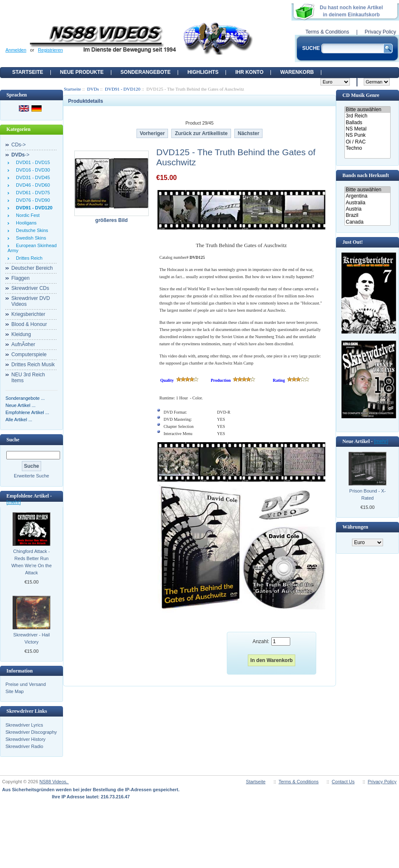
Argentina (367, 196)
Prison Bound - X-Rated (368, 494)
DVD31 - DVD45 (32, 177)
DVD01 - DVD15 (32, 162)
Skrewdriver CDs (30, 288)
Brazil (367, 215)
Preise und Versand (26, 684)
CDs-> (18, 145)
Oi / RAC (367, 142)
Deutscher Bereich (32, 268)
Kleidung (21, 334)
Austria (367, 209)
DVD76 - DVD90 (32, 200)
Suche (13, 440)
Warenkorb (297, 72)
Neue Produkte (82, 72)
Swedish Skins (30, 238)
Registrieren (50, 50)
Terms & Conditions (327, 32)
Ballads (367, 123)
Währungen (355, 527)
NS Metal (367, 129)
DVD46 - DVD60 (32, 185)
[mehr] (13, 502)
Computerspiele (29, 354)
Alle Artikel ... (19, 420)
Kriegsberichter (28, 314)
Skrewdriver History (25, 739)
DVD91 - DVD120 (123, 89)
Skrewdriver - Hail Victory (32, 638)
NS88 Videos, (54, 782)
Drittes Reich (28, 258)
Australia (367, 203)
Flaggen (20, 278)
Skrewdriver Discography (31, 732)
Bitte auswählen (367, 110)
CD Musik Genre (361, 95)
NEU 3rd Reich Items (28, 378)
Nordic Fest (26, 215)
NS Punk (367, 135)
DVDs (93, 89)
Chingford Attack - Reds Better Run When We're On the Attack (31, 562)
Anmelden (16, 50)
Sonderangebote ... (25, 398)
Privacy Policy (380, 32)
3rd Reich (367, 116)
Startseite (28, 72)
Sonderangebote (146, 72)
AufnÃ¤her (23, 344)
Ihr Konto (249, 72)
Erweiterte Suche (31, 476)
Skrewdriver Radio (24, 746)
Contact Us (343, 782)
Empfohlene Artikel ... (27, 412)
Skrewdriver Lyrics (24, 725)
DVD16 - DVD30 (32, 170)
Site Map (14, 691)
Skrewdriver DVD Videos (31, 301)
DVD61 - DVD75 (32, 193)
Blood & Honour (29, 324)
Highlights (203, 72)
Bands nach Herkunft (366, 175)
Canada (367, 222)
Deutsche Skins (31, 230)
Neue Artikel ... (21, 405)
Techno (367, 148)
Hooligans (25, 223)
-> (20, 155)
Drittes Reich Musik (33, 365)
